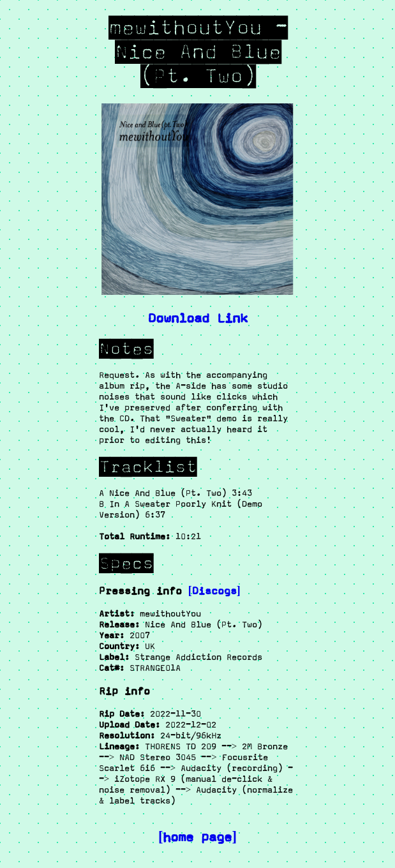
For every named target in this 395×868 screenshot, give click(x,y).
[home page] (197, 837)
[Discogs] (214, 591)
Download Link (198, 318)
